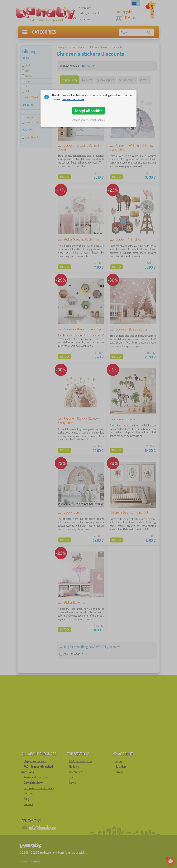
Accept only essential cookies (88, 120)
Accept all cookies (88, 111)
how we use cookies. (73, 99)
